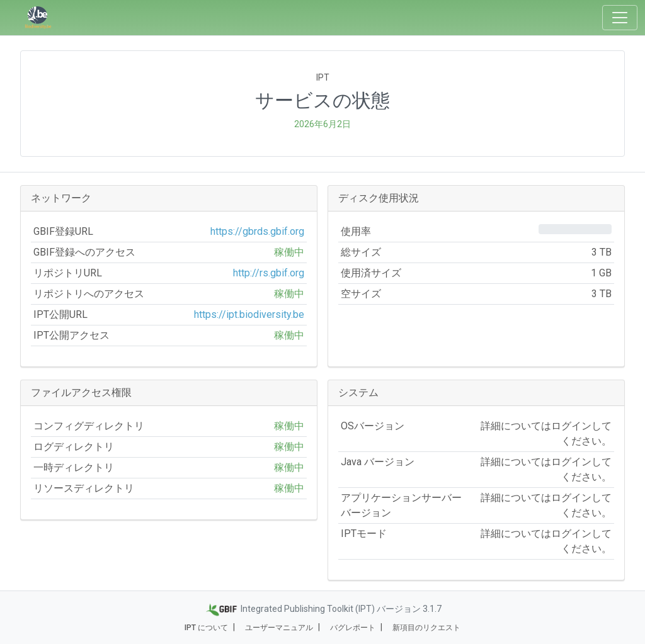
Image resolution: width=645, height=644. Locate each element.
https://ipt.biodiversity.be (249, 314)
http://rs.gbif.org (269, 273)
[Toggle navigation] (620, 18)
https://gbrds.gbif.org (257, 231)
